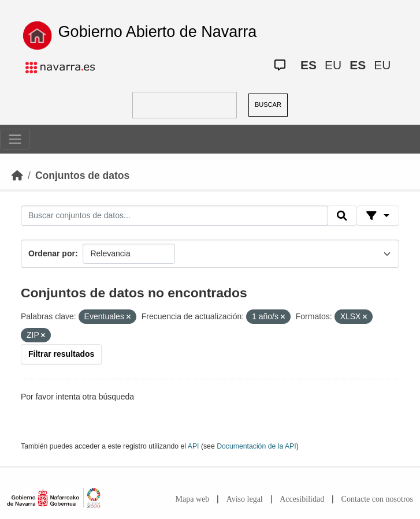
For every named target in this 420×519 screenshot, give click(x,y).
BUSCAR (268, 104)
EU (333, 65)
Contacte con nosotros (377, 499)
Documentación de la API (257, 446)
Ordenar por (52, 253)
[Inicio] (17, 176)
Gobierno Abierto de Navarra (158, 32)
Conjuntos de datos (82, 176)
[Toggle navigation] (15, 139)
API (194, 446)
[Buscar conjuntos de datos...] (174, 216)
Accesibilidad (302, 499)
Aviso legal (245, 499)
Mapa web (193, 499)
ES (309, 65)
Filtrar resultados (61, 354)
